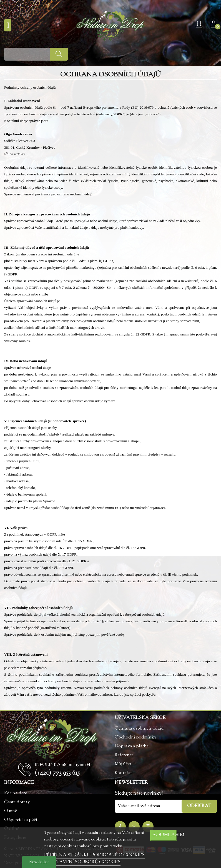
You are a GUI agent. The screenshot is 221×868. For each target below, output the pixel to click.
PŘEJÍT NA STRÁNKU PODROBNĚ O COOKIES (94, 855)
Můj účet (123, 764)
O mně (11, 811)
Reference (124, 755)
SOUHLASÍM (165, 835)
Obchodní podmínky (135, 738)
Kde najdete (16, 793)
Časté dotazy (17, 802)
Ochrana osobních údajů (139, 729)
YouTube (134, 827)
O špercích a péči (21, 820)
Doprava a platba (132, 746)
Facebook (120, 827)
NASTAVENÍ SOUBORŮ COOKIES (83, 862)
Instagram (148, 827)
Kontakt (123, 773)
